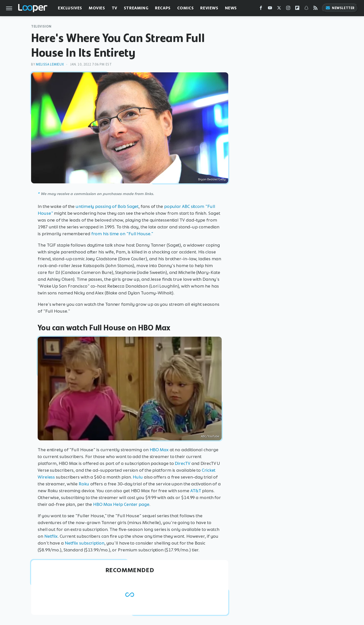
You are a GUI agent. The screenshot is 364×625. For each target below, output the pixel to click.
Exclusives (70, 8)
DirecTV (182, 463)
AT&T (196, 491)
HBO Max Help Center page (121, 504)
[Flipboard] (297, 9)
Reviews (209, 8)
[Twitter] (279, 9)
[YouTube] (270, 9)
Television (41, 26)
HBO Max (159, 450)
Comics (186, 8)
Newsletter (340, 8)
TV (115, 8)
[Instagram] (288, 9)
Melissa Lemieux (50, 64)
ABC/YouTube (210, 436)
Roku (84, 484)
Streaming (136, 8)
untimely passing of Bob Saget (107, 206)
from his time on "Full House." (122, 234)
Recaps (163, 8)
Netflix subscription (85, 543)
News (231, 8)
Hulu (138, 477)
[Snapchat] (306, 9)
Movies (97, 8)
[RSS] (315, 9)
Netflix (51, 536)
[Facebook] (261, 9)
